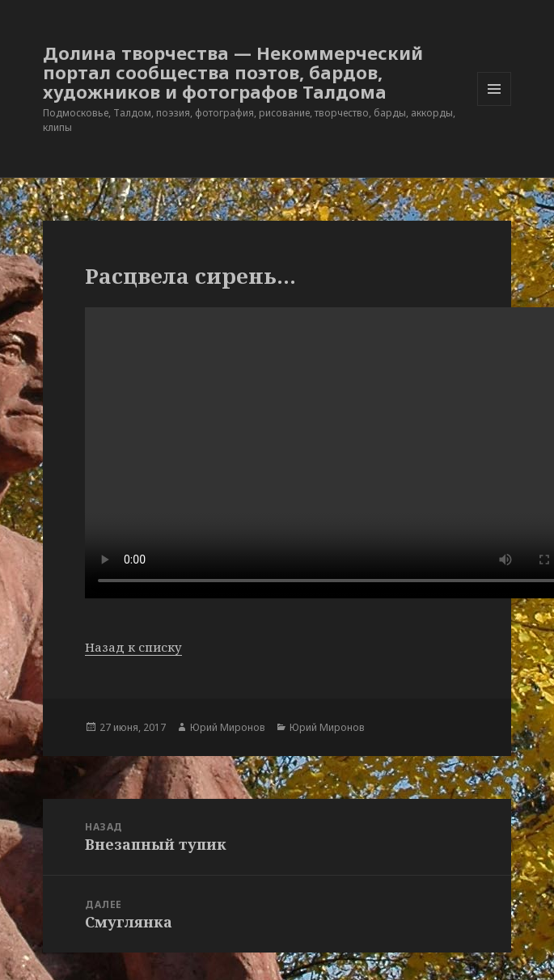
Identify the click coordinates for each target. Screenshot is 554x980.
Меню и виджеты (495, 106)
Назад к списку (133, 647)
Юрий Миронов (228, 727)
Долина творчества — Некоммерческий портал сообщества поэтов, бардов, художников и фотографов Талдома (233, 72)
